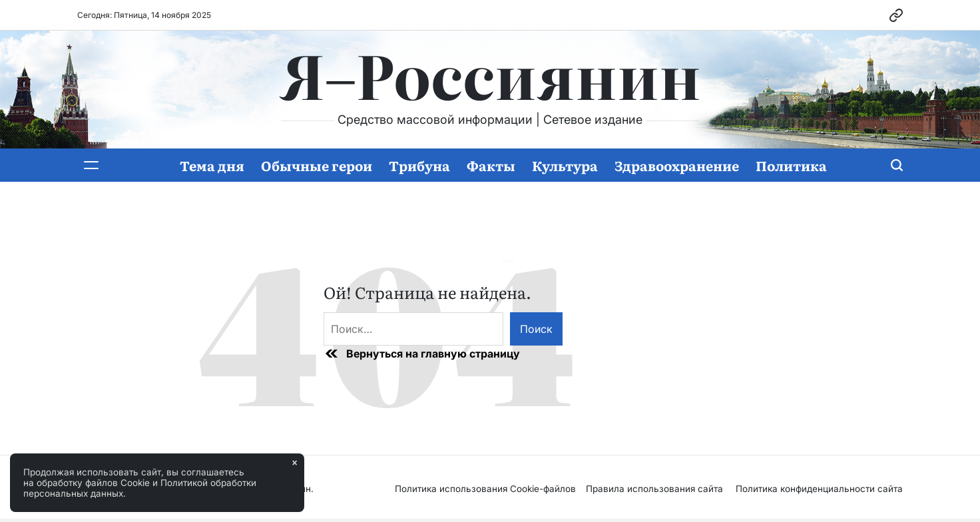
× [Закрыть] (295, 463)
